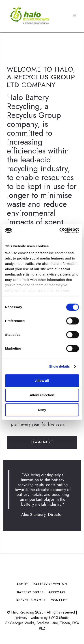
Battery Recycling (50, 584)
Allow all (42, 381)
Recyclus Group (31, 600)
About (22, 584)
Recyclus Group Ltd (41, 81)
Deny (42, 410)
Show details (59, 366)
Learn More (42, 442)
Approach (58, 592)
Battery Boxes (30, 592)
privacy (22, 618)
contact (59, 600)
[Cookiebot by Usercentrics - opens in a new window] (60, 230)
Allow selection (42, 395)
